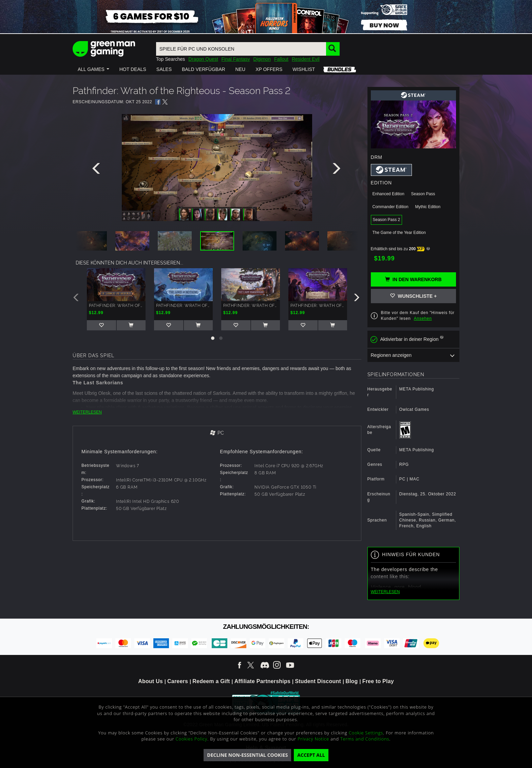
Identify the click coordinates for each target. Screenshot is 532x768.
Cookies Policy (192, 739)
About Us (150, 681)
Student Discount (318, 681)
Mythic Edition (428, 207)
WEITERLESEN (87, 412)
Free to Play (378, 681)
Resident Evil (306, 59)
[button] (93, 69)
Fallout (281, 59)
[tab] (217, 433)
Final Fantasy (236, 59)
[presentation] (97, 170)
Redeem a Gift (211, 681)
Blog (351, 681)
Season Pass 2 (387, 220)
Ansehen (423, 318)
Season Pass (423, 194)
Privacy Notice (313, 739)
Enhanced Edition (388, 194)
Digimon (262, 59)
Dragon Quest (203, 59)
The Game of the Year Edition (399, 233)
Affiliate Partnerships (262, 681)
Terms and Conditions (365, 739)
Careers (178, 681)
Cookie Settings (366, 733)
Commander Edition (391, 207)
